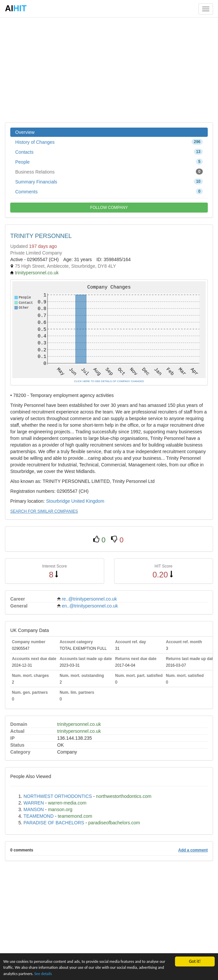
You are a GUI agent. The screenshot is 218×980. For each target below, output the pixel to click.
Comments (109, 191)
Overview (25, 132)
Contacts (109, 152)
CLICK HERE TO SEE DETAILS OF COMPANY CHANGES (109, 381)
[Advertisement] (109, 69)
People (109, 162)
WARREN (34, 803)
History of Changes (109, 142)
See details (90, 973)
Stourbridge (58, 501)
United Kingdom (88, 501)
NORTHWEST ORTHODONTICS (58, 796)
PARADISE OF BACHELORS (54, 823)
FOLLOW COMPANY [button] (109, 208)
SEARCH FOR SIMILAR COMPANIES (44, 511)
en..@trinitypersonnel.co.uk (90, 606)
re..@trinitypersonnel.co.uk (89, 599)
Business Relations (109, 172)
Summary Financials (109, 181)
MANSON (34, 809)
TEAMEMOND (39, 816)
